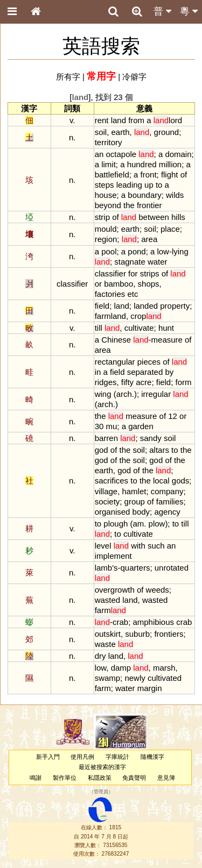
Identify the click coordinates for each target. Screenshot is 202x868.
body (141, 512)
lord (168, 120)
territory (109, 142)
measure (167, 340)
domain (178, 154)
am (138, 524)
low (163, 251)
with (138, 546)
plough (116, 524)
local (161, 481)
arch (124, 394)
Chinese (116, 340)
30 (99, 426)
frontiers (169, 634)
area (149, 239)
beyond (108, 205)
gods (180, 481)
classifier (110, 273)
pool (109, 251)
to (159, 185)
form (184, 382)
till (99, 328)
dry (100, 656)
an (99, 154)
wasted (107, 600)
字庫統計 (117, 757)
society (107, 501)
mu (112, 426)
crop (146, 316)
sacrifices (112, 481)
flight (170, 175)
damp (121, 668)
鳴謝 (36, 778)
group (135, 501)
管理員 (101, 792)
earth (120, 132)
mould (106, 229)
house (106, 195)
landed (146, 306)
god (102, 450)
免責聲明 (134, 778)
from (136, 120)
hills (178, 217)
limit (109, 164)
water (158, 262)
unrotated (172, 568)
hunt (166, 328)
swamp (107, 678)
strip (102, 217)
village (106, 491)
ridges (106, 382)
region (106, 239)
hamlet (134, 491)
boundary (144, 195)
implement (113, 556)
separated (145, 372)
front (149, 175)
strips (150, 273)
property (175, 306)
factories (110, 294)
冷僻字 (134, 77)
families (170, 501)
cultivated (165, 678)
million (170, 164)
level (103, 546)
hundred (142, 164)
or (98, 284)
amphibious (153, 622)
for (133, 273)
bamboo (119, 284)
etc (133, 294)
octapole (121, 154)
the (129, 205)
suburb (137, 634)
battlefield (112, 175)
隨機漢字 (152, 757)
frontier (149, 205)
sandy (151, 438)
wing (103, 394)
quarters (135, 568)
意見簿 (166, 778)
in (98, 372)
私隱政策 (100, 778)
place (170, 229)
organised (113, 512)
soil (101, 132)
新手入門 (48, 757)
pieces (149, 362)
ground (167, 132)
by (169, 372)
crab (120, 622)
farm (110, 610)
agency (167, 512)
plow (157, 524)
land (119, 120)
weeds (158, 590)
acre (144, 382)
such (156, 546)
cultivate (139, 328)
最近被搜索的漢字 (102, 767)
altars (159, 450)
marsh (164, 668)
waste (105, 644)
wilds (175, 195)
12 (173, 416)
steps (105, 185)
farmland (110, 316)
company (167, 491)
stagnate (130, 262)
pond (137, 251)
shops (149, 284)
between (154, 217)
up (149, 185)
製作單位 (65, 778)
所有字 (68, 77)
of (184, 175)
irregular (156, 394)
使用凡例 (82, 757)
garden (141, 426)
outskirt (108, 634)
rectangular (115, 362)
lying (180, 251)
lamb (103, 568)
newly (135, 678)
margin (150, 688)
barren (106, 438)
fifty (127, 382)
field (102, 306)
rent (102, 120)
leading (129, 185)
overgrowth (115, 590)
